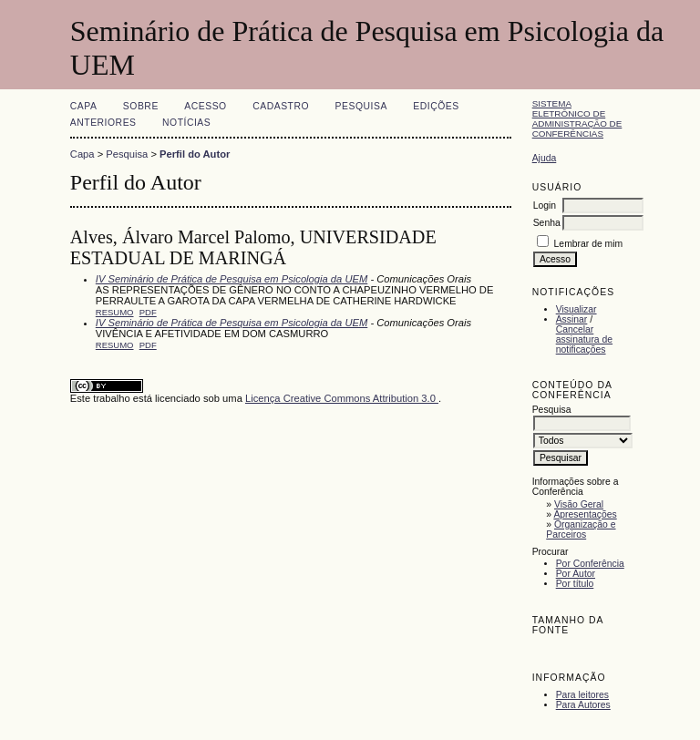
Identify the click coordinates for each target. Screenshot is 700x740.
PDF (148, 312)
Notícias (186, 123)
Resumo (115, 312)
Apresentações (585, 514)
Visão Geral (579, 504)
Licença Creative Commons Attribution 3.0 (342, 398)
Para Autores (583, 705)
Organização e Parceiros (581, 529)
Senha (547, 223)
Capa (84, 106)
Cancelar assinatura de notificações (584, 339)
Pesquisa (361, 106)
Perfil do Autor (195, 154)
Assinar (572, 319)
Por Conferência (590, 564)
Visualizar (576, 309)
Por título (575, 584)
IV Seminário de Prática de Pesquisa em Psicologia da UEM (232, 279)
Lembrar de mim (589, 244)
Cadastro (281, 106)
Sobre (141, 106)
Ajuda (545, 158)
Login (545, 206)
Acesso (205, 106)
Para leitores (582, 695)
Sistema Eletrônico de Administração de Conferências (577, 118)
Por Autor (576, 574)
